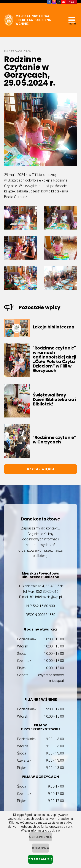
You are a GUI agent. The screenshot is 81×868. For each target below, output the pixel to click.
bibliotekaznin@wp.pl (46, 597)
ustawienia (40, 837)
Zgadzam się (40, 859)
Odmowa (40, 848)
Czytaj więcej (40, 469)
